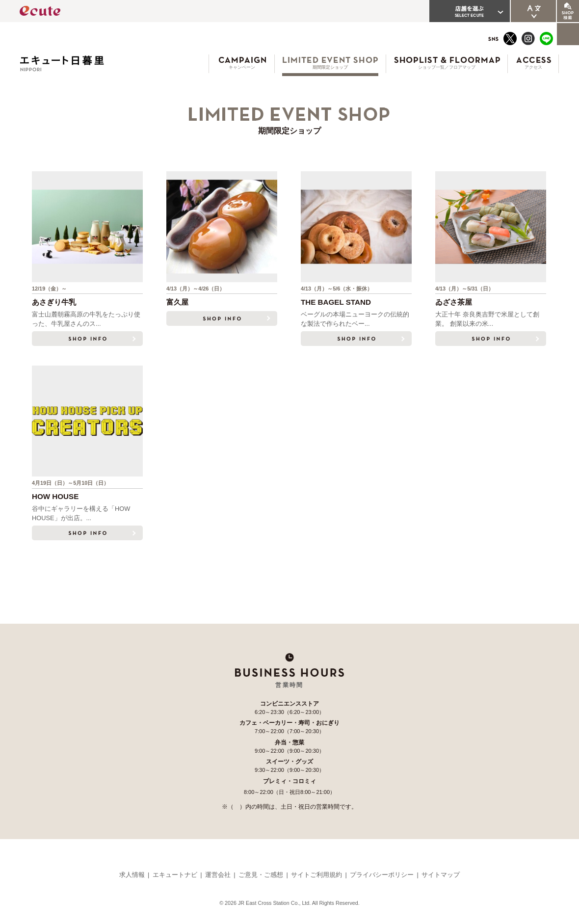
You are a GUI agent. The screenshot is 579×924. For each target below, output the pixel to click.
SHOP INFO (87, 339)
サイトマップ (441, 875)
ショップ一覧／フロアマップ (447, 67)
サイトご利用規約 (316, 875)
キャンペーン (242, 67)
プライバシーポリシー (382, 875)
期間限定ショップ (330, 67)
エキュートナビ (175, 875)
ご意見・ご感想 (261, 875)
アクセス (533, 67)
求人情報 (132, 875)
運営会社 (218, 875)
